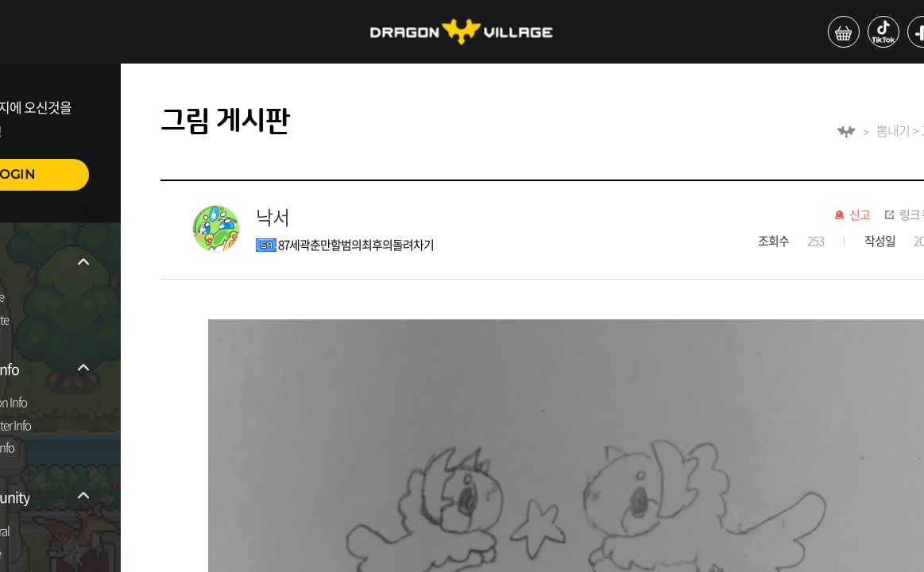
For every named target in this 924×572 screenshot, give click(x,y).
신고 (860, 215)
